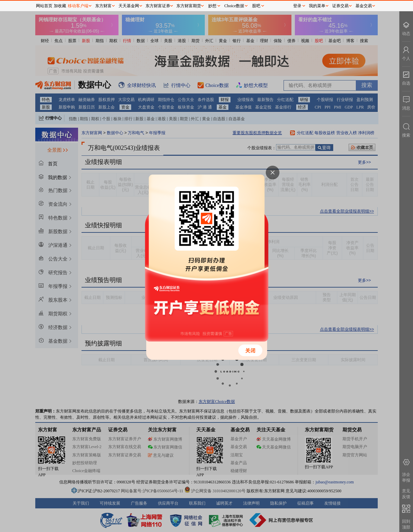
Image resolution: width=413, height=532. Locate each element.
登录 (297, 6)
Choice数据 (234, 6)
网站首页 (44, 6)
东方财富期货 (189, 6)
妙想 (212, 6)
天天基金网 (129, 6)
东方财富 (103, 6)
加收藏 (60, 6)
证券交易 (340, 6)
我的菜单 (317, 6)
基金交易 (364, 6)
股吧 (256, 6)
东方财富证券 (158, 6)
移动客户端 (78, 6)
